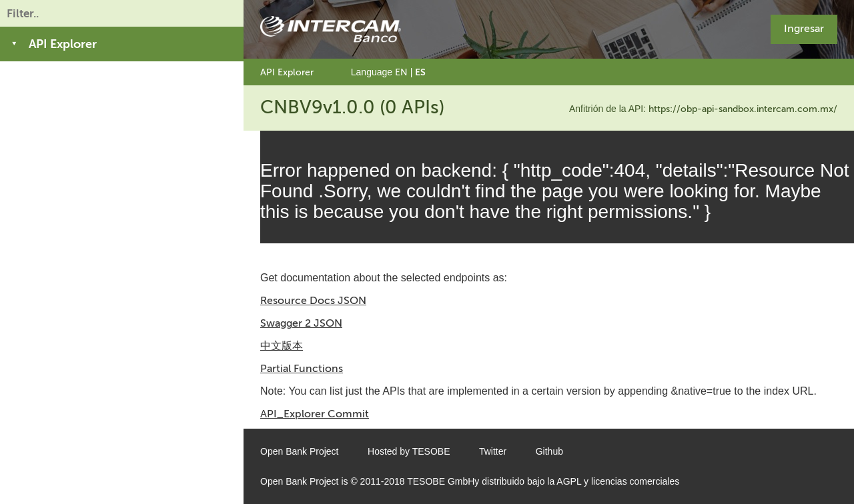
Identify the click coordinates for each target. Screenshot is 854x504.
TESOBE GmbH (441, 481)
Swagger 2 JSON (301, 323)
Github (549, 451)
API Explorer (287, 72)
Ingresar (804, 28)
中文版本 (282, 346)
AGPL (569, 481)
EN (401, 72)
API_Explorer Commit (315, 414)
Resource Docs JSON (313, 300)
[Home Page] (331, 29)
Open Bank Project (300, 451)
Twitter (493, 451)
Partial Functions (302, 368)
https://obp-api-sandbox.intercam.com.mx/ (743, 109)
